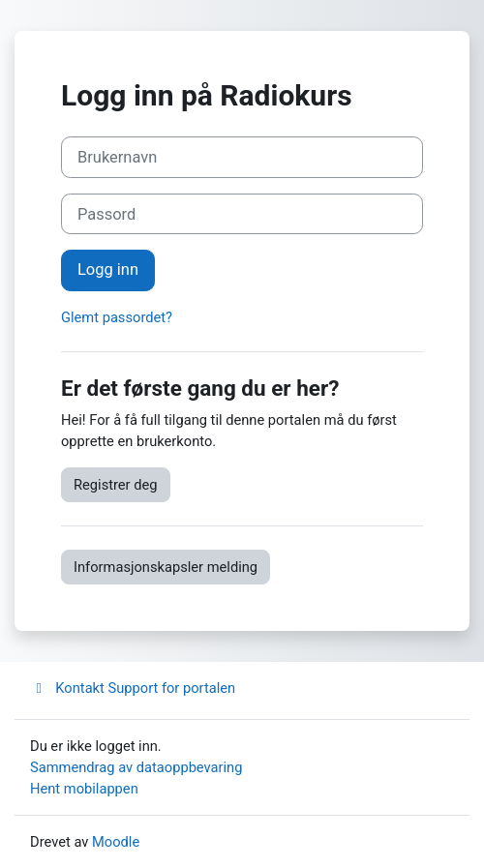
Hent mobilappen (84, 789)
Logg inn (108, 269)
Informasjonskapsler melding (166, 567)
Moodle (116, 842)
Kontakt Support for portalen (133, 688)
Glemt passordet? (117, 317)
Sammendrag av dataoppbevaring (136, 767)
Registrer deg (116, 485)
